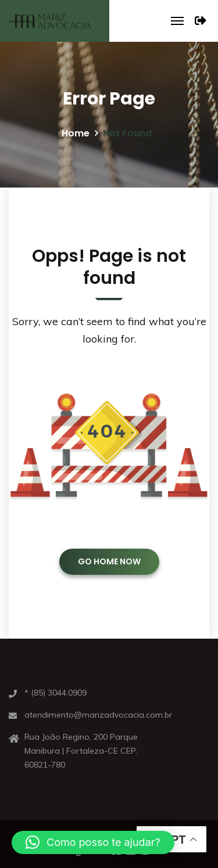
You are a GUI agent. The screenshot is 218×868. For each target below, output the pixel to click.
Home (76, 133)
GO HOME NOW (109, 561)
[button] (93, 842)
